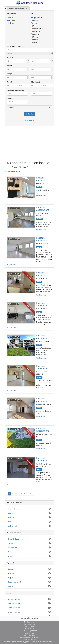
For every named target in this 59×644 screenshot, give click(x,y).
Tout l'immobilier (29, 622)
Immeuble (36, 31)
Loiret (10, 556)
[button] (52, 53)
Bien (33, 14)
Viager (10, 23)
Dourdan (11, 518)
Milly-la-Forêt (13, 526)
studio (11, 586)
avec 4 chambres (14, 612)
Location (11, 20)
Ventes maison (29, 626)
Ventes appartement (29, 624)
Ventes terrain (29, 629)
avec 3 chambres (14, 608)
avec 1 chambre (14, 599)
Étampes (11, 513)
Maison (35, 20)
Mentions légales (10, 642)
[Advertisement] (29, 144)
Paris (10, 552)
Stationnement (37, 29)
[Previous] (7, 494)
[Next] (34, 494)
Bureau (35, 40)
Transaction (11, 14)
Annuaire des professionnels (30, 637)
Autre (34, 42)
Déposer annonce (30, 640)
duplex (11, 578)
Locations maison (30, 633)
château (11, 573)
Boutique (35, 37)
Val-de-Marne (13, 548)
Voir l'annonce (41, 196)
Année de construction (15, 90)
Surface (10, 58)
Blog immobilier (29, 635)
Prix (20, 167)
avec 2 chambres (14, 603)
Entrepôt (35, 34)
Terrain (35, 23)
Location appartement (42, 179)
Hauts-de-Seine (14, 539)
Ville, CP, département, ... (15, 46)
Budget (10, 74)
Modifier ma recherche (13, 171)
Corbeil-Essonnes (14, 509)
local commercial (14, 582)
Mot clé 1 (10, 98)
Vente (10, 18)
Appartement (37, 18)
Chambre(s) (35, 82)
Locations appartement (29, 631)
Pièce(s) (10, 82)
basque (11, 569)
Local (34, 26)
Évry (10, 522)
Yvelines (11, 543)
